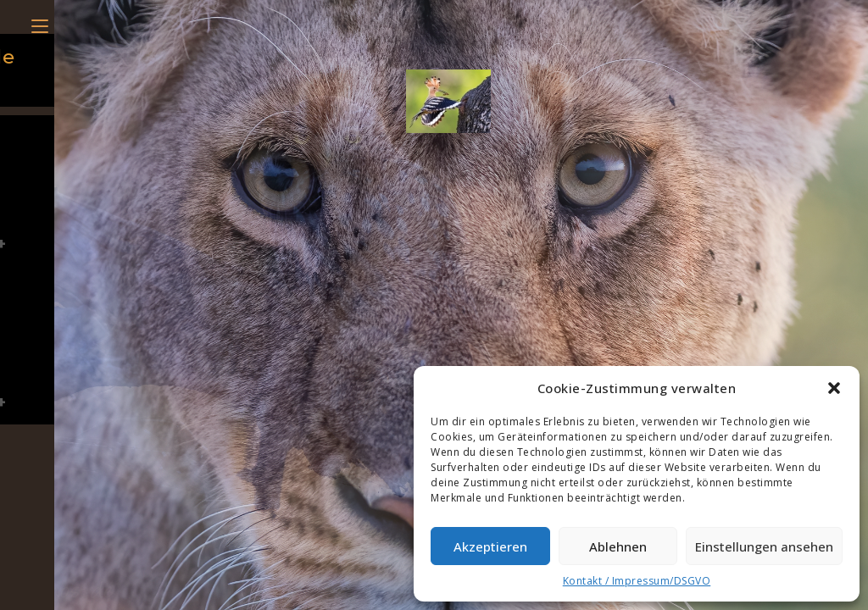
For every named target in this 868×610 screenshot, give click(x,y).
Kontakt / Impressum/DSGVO (637, 581)
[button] (834, 388)
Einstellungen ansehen (764, 546)
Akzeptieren (490, 546)
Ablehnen (618, 546)
